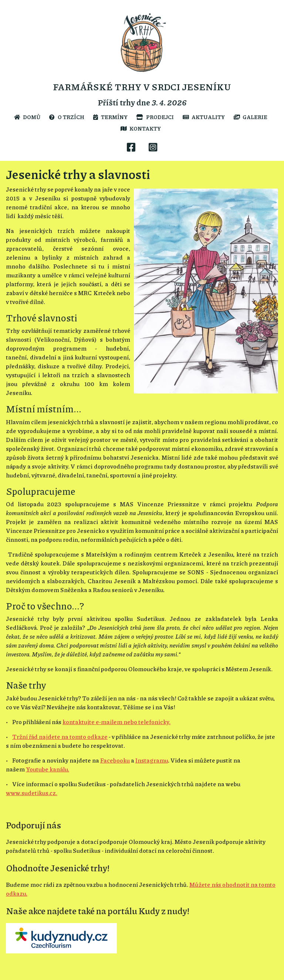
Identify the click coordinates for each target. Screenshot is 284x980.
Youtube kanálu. (48, 769)
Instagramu (152, 760)
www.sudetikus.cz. (32, 793)
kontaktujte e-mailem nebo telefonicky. (116, 722)
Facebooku (115, 760)
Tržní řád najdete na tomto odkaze (60, 736)
